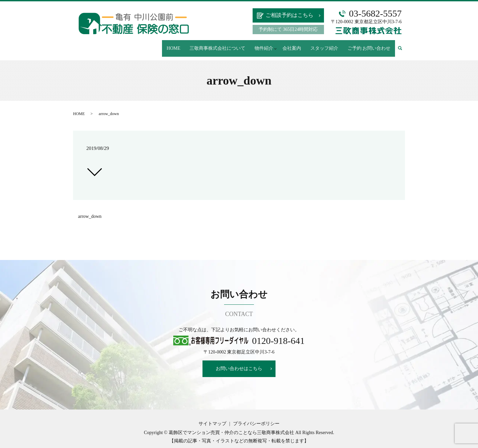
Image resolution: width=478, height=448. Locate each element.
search (403, 45)
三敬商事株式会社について (222, 45)
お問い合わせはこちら (239, 362)
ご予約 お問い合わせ (370, 45)
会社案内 (296, 45)
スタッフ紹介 (327, 45)
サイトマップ (212, 417)
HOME (180, 45)
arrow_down (90, 210)
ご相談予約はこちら (289, 15)
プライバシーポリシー (256, 417)
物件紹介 (267, 45)
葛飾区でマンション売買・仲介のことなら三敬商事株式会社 (231, 426)
